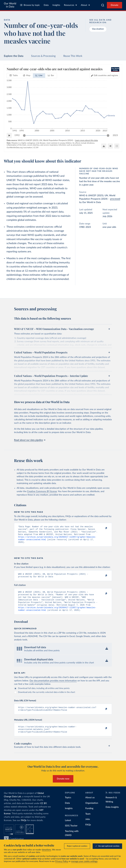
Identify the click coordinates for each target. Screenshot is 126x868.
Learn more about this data (86, 140)
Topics (68, 805)
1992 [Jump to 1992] (17, 135)
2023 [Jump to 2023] (115, 135)
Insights (56, 5)
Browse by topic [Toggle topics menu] (30, 5)
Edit (106, 76)
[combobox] (103, 5)
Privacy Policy (62, 861)
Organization (92, 810)
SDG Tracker (71, 833)
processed (115, 199)
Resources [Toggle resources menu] (70, 5)
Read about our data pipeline (30, 440)
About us (90, 805)
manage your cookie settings (84, 861)
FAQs (24, 828)
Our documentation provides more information (53, 686)
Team (88, 821)
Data (46, 5)
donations (46, 850)
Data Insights (112, 814)
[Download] (104, 146)
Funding (89, 816)
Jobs (88, 826)
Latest (68, 828)
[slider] (24, 135)
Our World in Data (10, 5)
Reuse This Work (73, 56)
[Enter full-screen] (117, 146)
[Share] (110, 146)
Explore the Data (14, 56)
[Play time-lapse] (9, 135)
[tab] (14, 76)
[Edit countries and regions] (105, 76)
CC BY (36, 148)
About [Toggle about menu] (85, 5)
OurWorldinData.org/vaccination (19, 148)
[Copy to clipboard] (103, 528)
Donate (115, 5)
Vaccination (98, 29)
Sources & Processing (43, 56)
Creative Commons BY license (42, 491)
